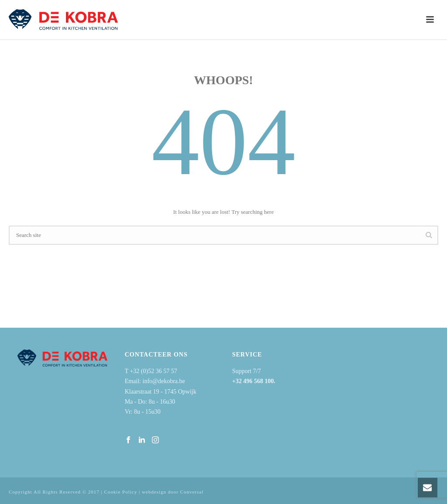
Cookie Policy (121, 492)
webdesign (154, 492)
